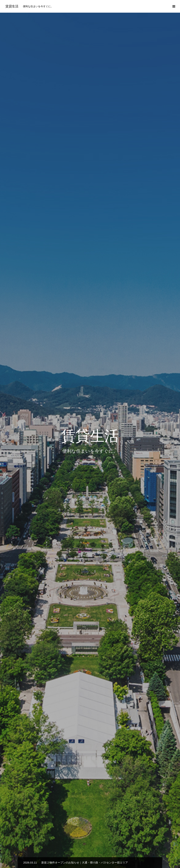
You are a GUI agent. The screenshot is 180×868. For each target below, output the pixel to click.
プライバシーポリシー (118, 852)
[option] (90, 71)
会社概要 (93, 852)
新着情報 (32, 852)
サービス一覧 (90, 573)
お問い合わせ (145, 852)
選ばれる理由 (74, 852)
